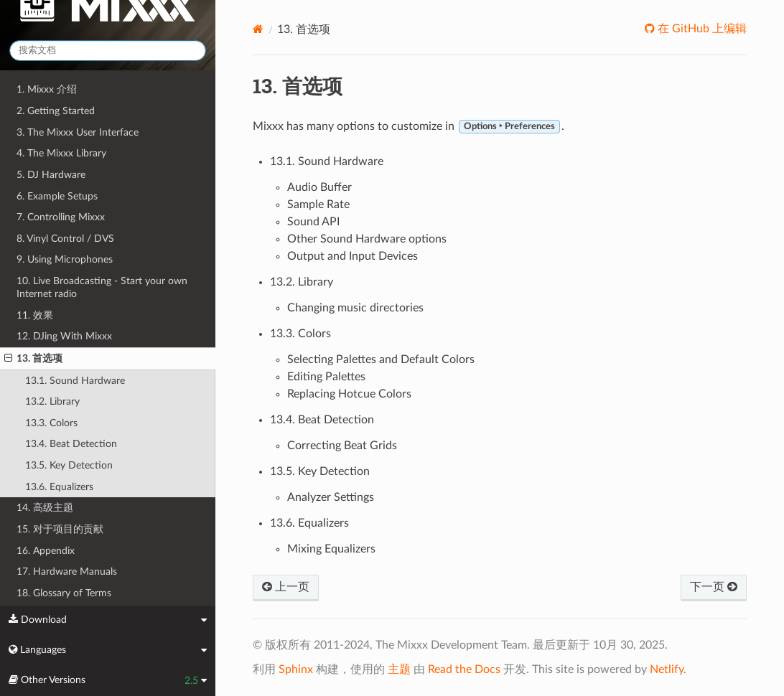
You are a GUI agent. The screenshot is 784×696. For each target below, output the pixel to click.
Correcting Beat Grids (342, 446)
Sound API (313, 222)
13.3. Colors (51, 423)
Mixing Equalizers (331, 549)
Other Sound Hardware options (367, 239)
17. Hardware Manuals (67, 572)
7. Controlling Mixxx (61, 217)
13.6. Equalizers (59, 487)
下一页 (714, 587)
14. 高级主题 (45, 508)
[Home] (258, 29)
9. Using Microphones (65, 259)
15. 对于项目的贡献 (60, 529)
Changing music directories (355, 308)
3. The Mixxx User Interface (78, 132)
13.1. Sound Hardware (75, 381)
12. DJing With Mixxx (64, 336)
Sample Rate (318, 204)
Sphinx (296, 669)
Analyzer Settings (331, 497)
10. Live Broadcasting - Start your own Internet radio (102, 287)
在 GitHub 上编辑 (701, 29)
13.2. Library (52, 401)
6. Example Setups (57, 196)
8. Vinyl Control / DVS (65, 239)
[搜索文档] (108, 51)
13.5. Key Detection (69, 465)
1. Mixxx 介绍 (47, 89)
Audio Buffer (319, 187)
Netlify (667, 669)
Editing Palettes (326, 377)
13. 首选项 (33, 359)
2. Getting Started (56, 111)
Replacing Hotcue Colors (349, 394)
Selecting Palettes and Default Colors (381, 359)
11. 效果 (35, 315)
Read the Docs (464, 669)
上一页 (286, 587)
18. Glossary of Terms (64, 593)
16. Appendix (46, 551)
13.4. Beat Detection (71, 444)
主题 (399, 669)
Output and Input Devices (353, 256)
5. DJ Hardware (51, 175)
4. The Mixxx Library (61, 153)
